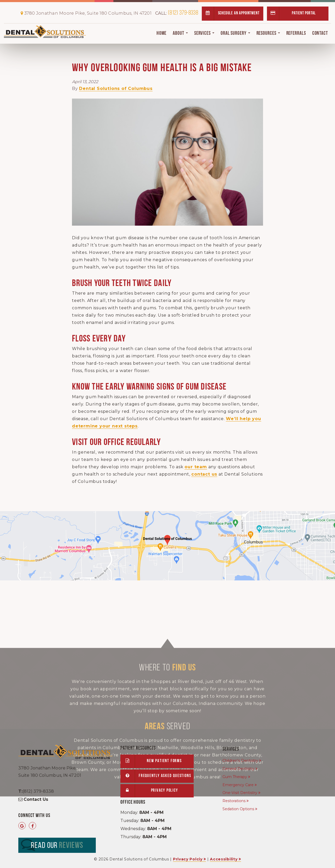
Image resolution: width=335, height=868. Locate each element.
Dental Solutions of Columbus (116, 88)
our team (196, 467)
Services (204, 33)
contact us (204, 474)
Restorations (234, 801)
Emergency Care (238, 785)
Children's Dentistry (240, 761)
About (180, 33)
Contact (320, 33)
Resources (268, 33)
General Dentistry (238, 769)
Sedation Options (238, 809)
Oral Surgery (235, 33)
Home (162, 33)
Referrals (296, 33)
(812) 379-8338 (177, 13)
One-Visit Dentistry (240, 793)
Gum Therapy (235, 777)
